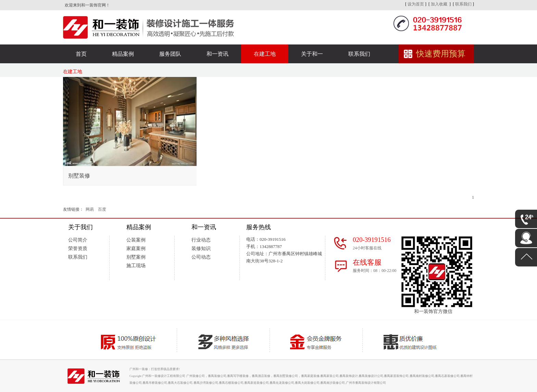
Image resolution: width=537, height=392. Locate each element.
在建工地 (265, 54)
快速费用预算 (441, 54)
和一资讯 (217, 54)
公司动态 (201, 257)
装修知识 (201, 249)
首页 (81, 54)
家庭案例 (136, 249)
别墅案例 (136, 257)
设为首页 (416, 4)
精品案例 (123, 54)
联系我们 (463, 4)
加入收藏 (439, 4)
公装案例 (136, 240)
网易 (90, 209)
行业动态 (201, 240)
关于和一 (312, 54)
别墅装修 (79, 176)
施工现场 (136, 266)
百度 (102, 209)
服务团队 (170, 54)
